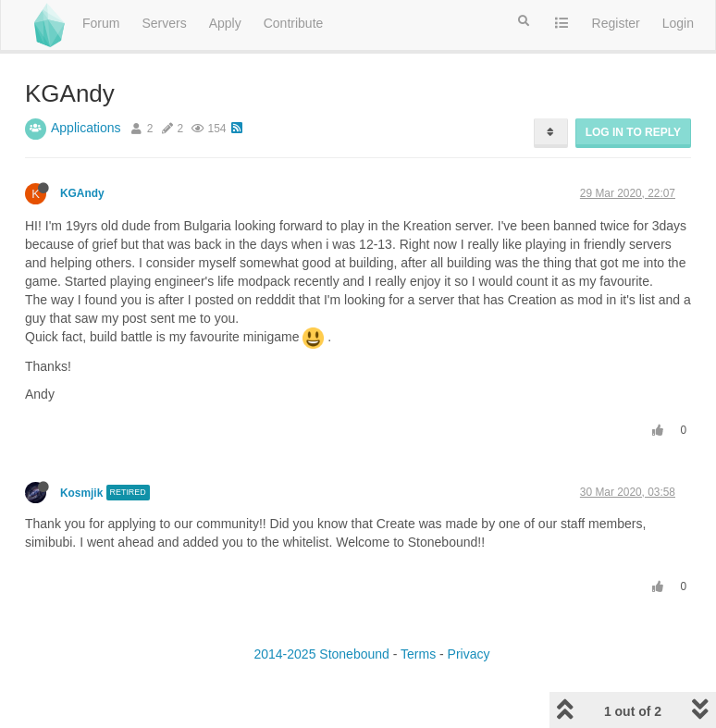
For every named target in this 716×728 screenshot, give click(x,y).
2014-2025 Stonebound (321, 654)
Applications (86, 128)
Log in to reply (633, 132)
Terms (418, 654)
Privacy (469, 654)
